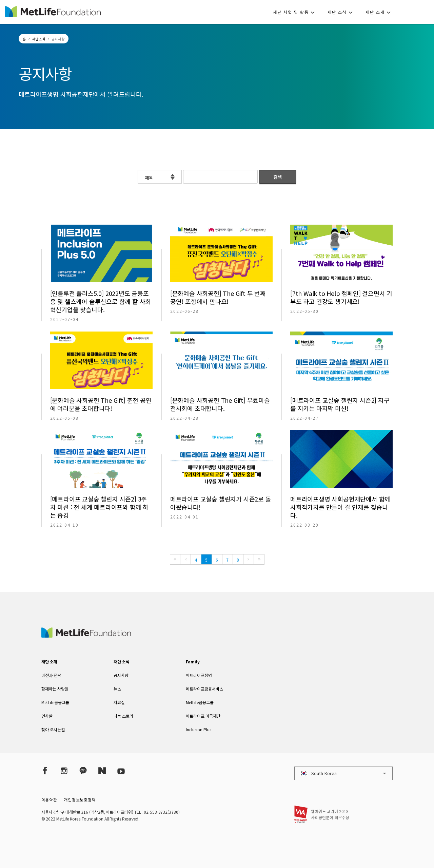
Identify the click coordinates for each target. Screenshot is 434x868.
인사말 (47, 716)
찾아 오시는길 (53, 729)
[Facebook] (45, 770)
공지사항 (121, 675)
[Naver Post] (102, 770)
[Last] (259, 559)
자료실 (119, 702)
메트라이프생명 (199, 675)
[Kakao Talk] (83, 770)
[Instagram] (64, 770)
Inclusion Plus (199, 729)
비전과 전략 (51, 675)
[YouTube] (121, 770)
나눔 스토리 (123, 716)
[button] (296, 12)
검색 (278, 177)
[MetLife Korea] (86, 635)
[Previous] (185, 559)
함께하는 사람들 (55, 689)
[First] (175, 559)
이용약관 (49, 800)
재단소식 (39, 39)
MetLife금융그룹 (55, 702)
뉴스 (117, 689)
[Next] (249, 559)
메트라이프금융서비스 (204, 689)
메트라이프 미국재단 (203, 716)
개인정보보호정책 (80, 800)
